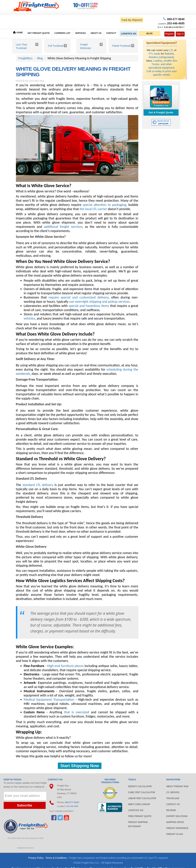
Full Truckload (56, 46)
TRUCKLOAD (173, 798)
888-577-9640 (72, 802)
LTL (171, 50)
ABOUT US (96, 33)
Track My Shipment (132, 20)
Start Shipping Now (80, 766)
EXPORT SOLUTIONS (177, 816)
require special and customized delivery (79, 297)
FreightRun (26, 58)
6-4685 (176, 23)
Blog (40, 58)
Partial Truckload (122, 46)
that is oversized (76, 712)
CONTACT (111, 33)
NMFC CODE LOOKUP (139, 804)
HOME (18, 32)
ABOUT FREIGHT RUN (177, 786)
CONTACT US (173, 804)
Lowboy (158, 61)
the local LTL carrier (93, 209)
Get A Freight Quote (161, 112)
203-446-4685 (72, 806)
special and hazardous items (89, 306)
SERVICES (80, 33)
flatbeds (169, 54)
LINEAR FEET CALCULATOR (142, 798)
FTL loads (154, 54)
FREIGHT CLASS (175, 834)
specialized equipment (161, 68)
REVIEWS (171, 810)
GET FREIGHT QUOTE (39, 33)
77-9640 (175, 19)
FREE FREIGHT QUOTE (140, 816)
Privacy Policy (36, 858)
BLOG (150, 33)
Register (169, 34)
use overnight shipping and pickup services (99, 301)
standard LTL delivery (38, 485)
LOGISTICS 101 (129, 34)
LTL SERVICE (173, 792)
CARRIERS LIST (62, 33)
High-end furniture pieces (65, 666)
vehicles (29, 318)
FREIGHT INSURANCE (177, 828)
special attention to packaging (104, 205)
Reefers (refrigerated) (161, 57)
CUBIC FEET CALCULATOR (142, 792)
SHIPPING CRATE (175, 822)
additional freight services (63, 227)
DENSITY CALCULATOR (140, 786)
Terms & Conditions (56, 858)
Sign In (180, 34)
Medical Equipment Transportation (49, 699)
